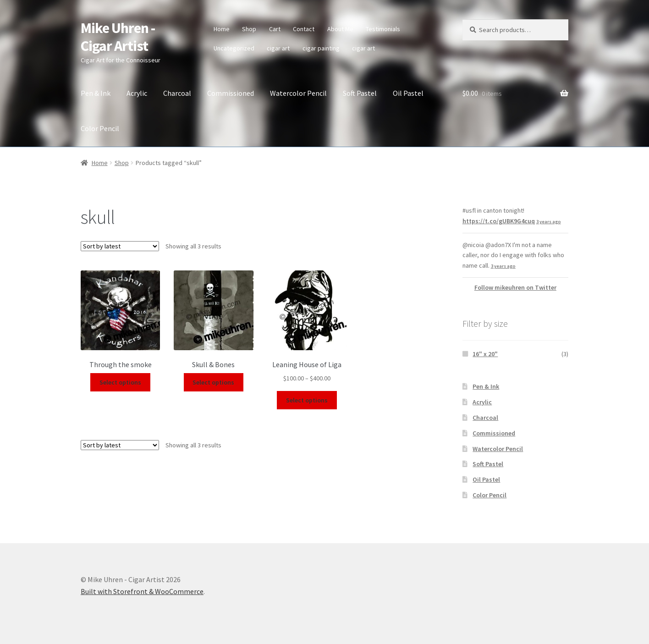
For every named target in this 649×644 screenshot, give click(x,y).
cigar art (278, 48)
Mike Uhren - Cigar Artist (118, 37)
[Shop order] (120, 246)
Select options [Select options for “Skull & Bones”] (213, 382)
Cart (275, 29)
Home (222, 29)
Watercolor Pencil (298, 93)
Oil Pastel (408, 93)
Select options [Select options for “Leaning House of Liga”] (307, 400)
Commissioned (231, 93)
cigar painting (321, 48)
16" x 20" (485, 354)
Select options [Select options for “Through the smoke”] (120, 382)
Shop (249, 29)
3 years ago (549, 222)
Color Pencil (100, 128)
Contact (304, 29)
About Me (340, 29)
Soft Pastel (360, 93)
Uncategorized (234, 48)
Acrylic (137, 93)
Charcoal (177, 93)
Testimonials (383, 29)
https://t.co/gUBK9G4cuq (499, 221)
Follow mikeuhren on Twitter (515, 287)
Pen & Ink (96, 93)
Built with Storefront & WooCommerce (142, 591)
